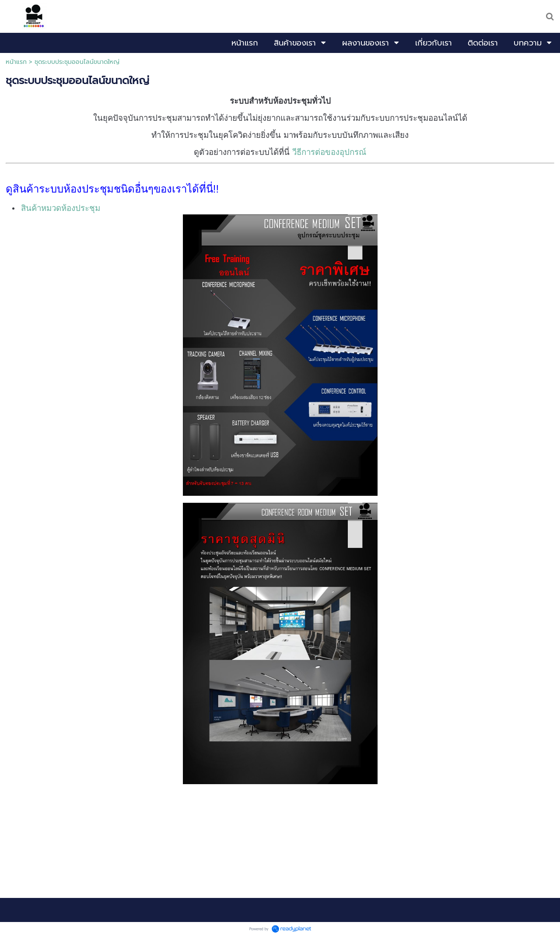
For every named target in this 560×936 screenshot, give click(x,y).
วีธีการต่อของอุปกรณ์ (329, 152)
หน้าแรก (16, 62)
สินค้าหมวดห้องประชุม (61, 208)
